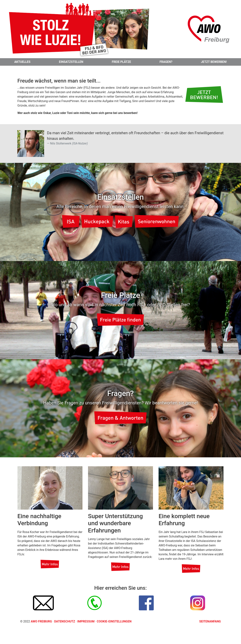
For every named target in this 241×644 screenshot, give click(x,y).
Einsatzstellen (71, 62)
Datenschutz (65, 621)
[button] (204, 94)
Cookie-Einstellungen (114, 621)
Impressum (86, 621)
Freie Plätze (121, 62)
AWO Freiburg (41, 621)
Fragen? (166, 62)
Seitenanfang (210, 621)
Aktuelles (22, 62)
